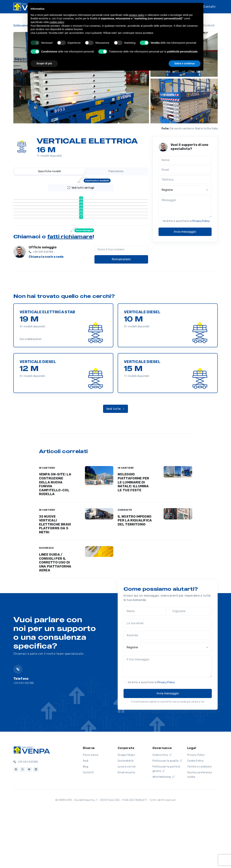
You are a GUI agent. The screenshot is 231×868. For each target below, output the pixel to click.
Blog (86, 821)
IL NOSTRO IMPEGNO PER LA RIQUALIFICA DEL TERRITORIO (135, 575)
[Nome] (185, 160)
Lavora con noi (127, 821)
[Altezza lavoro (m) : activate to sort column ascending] (89, 197)
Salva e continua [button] (185, 63)
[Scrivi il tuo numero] (121, 304)
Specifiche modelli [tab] (50, 171)
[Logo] (32, 804)
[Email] (185, 170)
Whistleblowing (163, 831)
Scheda (54, 206)
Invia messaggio (185, 232)
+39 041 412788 (26, 816)
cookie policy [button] (57, 22)
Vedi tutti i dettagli (89, 187)
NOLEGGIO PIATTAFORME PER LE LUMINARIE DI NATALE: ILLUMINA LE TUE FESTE (133, 536)
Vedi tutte (115, 463)
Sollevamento (23, 25)
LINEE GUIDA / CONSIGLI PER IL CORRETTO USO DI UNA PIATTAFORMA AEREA (55, 617)
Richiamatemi (121, 314)
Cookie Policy (195, 815)
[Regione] (185, 190)
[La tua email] (168, 678)
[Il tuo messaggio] (168, 720)
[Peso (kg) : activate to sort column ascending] (124, 197)
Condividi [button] (207, 25)
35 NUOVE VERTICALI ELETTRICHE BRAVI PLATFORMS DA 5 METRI (55, 579)
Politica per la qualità (167, 815)
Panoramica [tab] (116, 171)
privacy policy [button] (137, 15)
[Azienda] (168, 690)
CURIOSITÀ (125, 564)
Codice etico (162, 809)
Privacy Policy (201, 221)
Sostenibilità (126, 815)
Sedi (86, 815)
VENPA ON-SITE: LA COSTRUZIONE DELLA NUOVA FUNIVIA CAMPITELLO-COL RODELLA (55, 538)
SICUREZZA (46, 602)
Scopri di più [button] (44, 63)
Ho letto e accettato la (186, 221)
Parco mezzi (91, 809)
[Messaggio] (185, 207)
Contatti (209, 6)
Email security (126, 827)
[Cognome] (190, 665)
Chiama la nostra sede (46, 311)
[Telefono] (185, 180)
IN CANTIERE (47, 522)
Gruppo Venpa (126, 809)
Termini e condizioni (199, 821)
